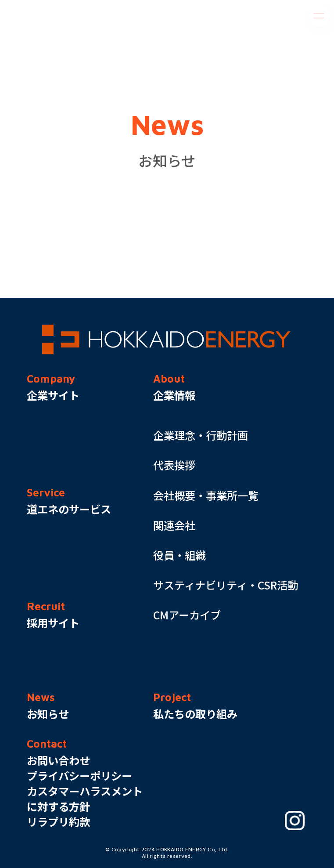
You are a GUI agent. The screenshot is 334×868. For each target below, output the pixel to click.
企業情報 (174, 395)
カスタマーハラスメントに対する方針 (85, 799)
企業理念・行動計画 (201, 435)
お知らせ (48, 714)
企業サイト (53, 395)
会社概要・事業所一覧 (206, 495)
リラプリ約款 (58, 822)
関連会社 (174, 525)
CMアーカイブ (187, 615)
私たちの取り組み (195, 714)
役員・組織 (180, 555)
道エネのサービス (69, 509)
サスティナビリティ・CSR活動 (226, 585)
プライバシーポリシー (79, 776)
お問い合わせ (58, 760)
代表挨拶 (174, 465)
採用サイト (53, 623)
